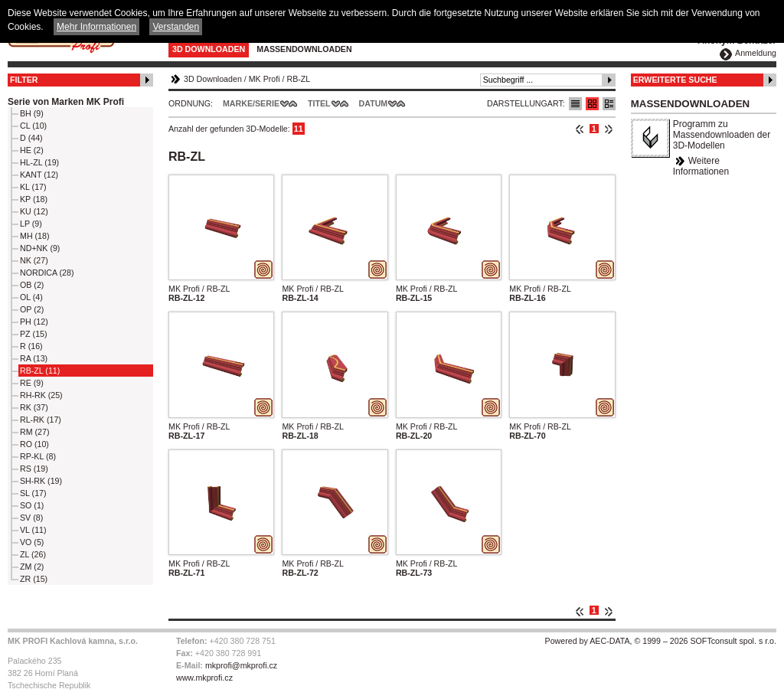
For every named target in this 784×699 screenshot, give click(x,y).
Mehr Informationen (96, 27)
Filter (24, 80)
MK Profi (265, 79)
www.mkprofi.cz (204, 678)
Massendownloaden (304, 49)
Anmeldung (756, 53)
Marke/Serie (251, 103)
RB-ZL (298, 79)
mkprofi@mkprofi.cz (241, 665)
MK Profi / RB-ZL (199, 289)
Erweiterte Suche (675, 80)
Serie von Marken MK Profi (66, 102)
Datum (374, 103)
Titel (319, 103)
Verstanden (176, 27)
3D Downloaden (209, 49)
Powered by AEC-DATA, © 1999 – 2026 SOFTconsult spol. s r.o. (661, 641)
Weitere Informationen (701, 166)
